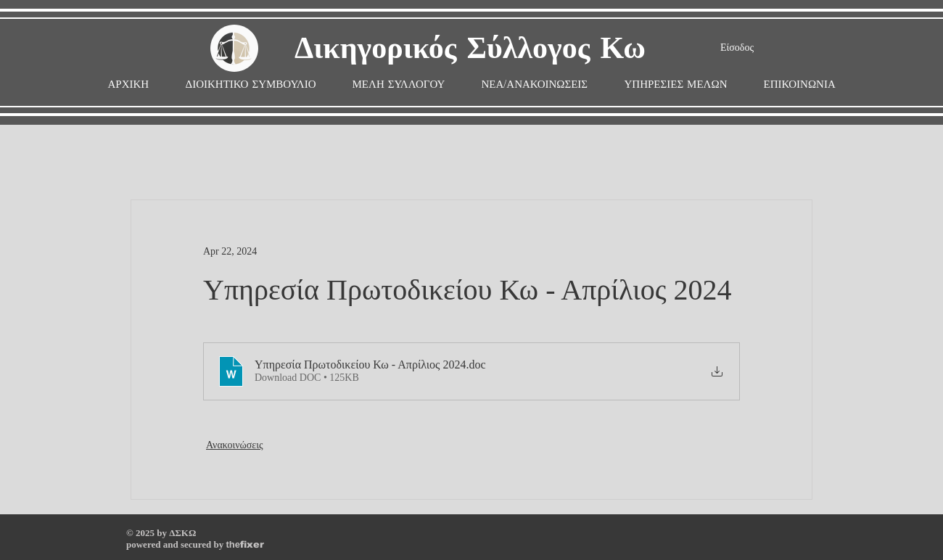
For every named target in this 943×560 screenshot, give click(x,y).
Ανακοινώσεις (235, 445)
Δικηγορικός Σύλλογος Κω (470, 49)
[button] (399, 85)
